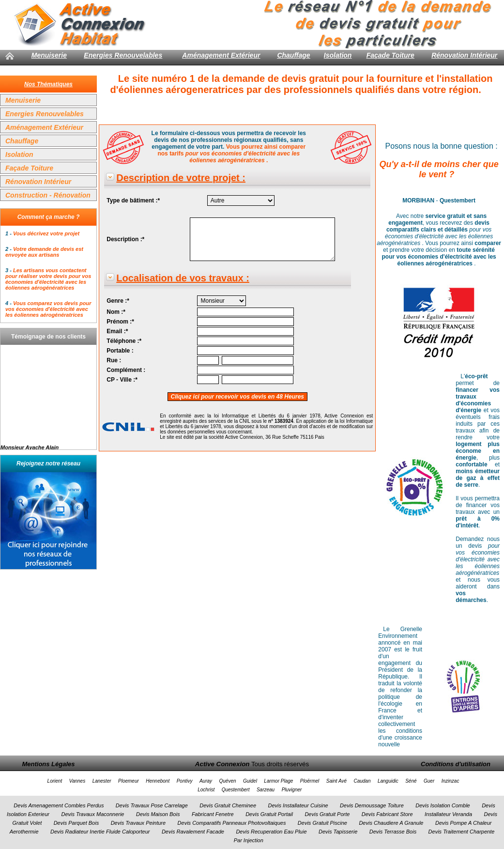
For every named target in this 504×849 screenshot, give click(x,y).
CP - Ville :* (122, 380)
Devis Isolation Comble (443, 805)
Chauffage (293, 55)
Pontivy (185, 781)
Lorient (55, 781)
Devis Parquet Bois (76, 823)
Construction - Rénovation (48, 195)
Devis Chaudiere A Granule (391, 823)
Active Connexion (222, 764)
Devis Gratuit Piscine (322, 823)
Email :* (117, 331)
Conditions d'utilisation (456, 764)
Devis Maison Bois (158, 814)
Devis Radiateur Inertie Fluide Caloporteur (100, 832)
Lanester (102, 781)
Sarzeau (266, 790)
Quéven (227, 781)
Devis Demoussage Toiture (372, 805)
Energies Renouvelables (123, 55)
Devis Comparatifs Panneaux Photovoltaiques (232, 823)
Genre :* (118, 301)
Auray (206, 781)
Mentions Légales (48, 764)
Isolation (338, 55)
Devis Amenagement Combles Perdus (59, 805)
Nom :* (116, 312)
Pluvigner (292, 790)
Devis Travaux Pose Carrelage (152, 805)
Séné (411, 781)
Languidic (388, 781)
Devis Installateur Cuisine (298, 805)
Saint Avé (336, 781)
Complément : (126, 370)
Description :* (125, 239)
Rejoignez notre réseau (48, 463)
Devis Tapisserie (338, 832)
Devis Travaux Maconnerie (92, 814)
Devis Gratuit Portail (269, 814)
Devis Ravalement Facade (193, 832)
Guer (429, 781)
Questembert (236, 790)
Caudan (362, 781)
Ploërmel (310, 781)
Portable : (120, 351)
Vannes (77, 781)
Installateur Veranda (448, 814)
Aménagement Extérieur (221, 55)
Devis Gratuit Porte (327, 814)
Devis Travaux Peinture (138, 823)
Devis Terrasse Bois (393, 832)
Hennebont (158, 781)
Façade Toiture (390, 55)
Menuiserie (49, 55)
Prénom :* (120, 322)
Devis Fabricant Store (387, 814)
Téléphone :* (124, 341)
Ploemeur (129, 781)
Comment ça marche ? (49, 217)
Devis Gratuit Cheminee (228, 805)
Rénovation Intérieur (464, 55)
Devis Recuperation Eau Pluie (271, 832)
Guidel (250, 781)
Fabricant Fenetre (213, 814)
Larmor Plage (278, 781)
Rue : (114, 360)
